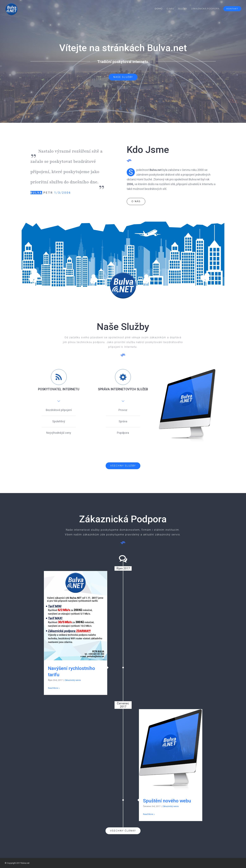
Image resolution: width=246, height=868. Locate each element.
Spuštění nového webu (167, 801)
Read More (53, 688)
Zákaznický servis (73, 680)
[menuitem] (161, 9)
